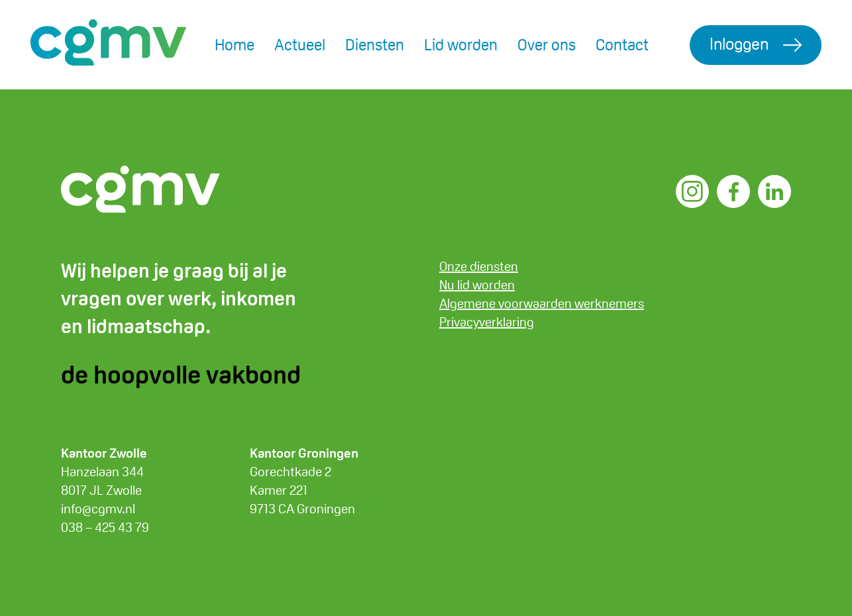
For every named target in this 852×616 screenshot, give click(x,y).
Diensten (375, 45)
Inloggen (739, 44)
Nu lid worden (477, 285)
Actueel (300, 45)
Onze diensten (479, 266)
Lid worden (461, 45)
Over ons (547, 45)
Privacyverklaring (487, 322)
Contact (622, 45)
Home (235, 45)
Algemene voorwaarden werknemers (542, 303)
